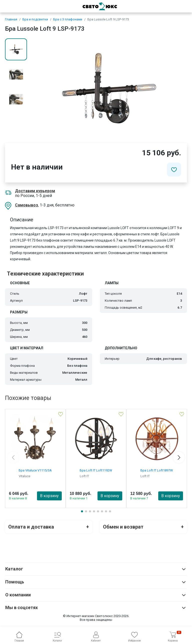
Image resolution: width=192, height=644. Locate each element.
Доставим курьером (35, 191)
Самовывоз (26, 205)
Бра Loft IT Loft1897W (157, 470)
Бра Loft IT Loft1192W (96, 470)
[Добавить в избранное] (174, 170)
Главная (11, 19)
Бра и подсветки (35, 19)
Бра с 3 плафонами (68, 19)
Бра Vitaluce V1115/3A (35, 470)
